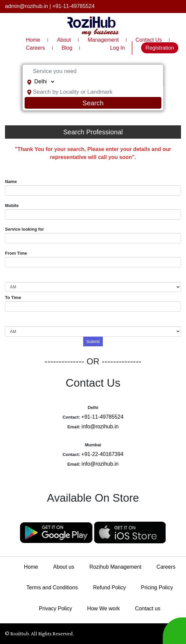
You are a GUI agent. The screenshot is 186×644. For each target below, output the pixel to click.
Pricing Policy (157, 587)
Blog (67, 48)
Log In (117, 48)
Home (33, 40)
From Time (16, 253)
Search (93, 103)
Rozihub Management (115, 567)
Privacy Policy (56, 608)
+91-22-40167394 (102, 454)
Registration (160, 48)
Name (11, 181)
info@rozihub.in (100, 426)
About (64, 40)
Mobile (12, 205)
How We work (103, 608)
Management (103, 40)
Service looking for (24, 229)
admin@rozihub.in (26, 6)
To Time (13, 297)
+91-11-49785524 (73, 6)
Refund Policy (110, 587)
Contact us (148, 608)
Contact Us (149, 40)
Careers (35, 48)
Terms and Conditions (52, 587)
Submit (93, 341)
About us (64, 567)
